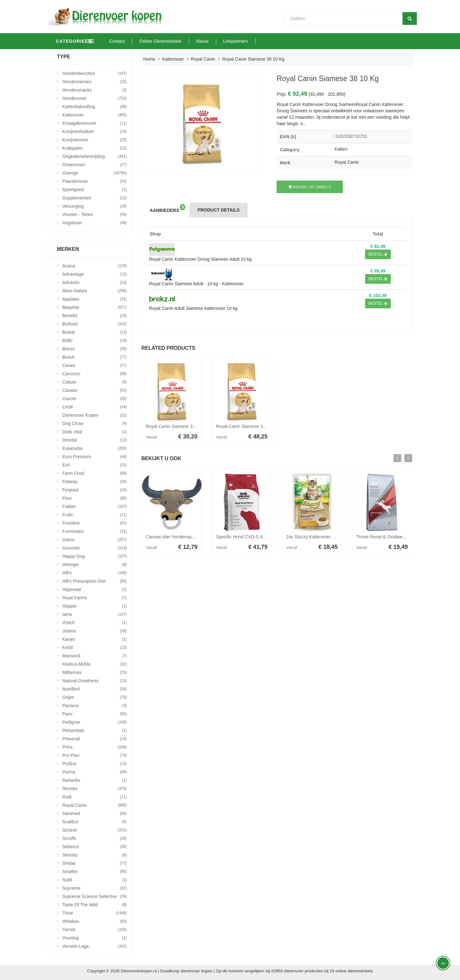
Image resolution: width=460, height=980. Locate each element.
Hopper (95, 606)
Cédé (95, 407)
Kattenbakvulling (95, 107)
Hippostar (95, 589)
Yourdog (95, 938)
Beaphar (95, 307)
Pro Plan (95, 755)
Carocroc (95, 374)
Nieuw (232, 41)
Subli (95, 880)
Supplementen (95, 198)
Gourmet (95, 548)
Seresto (95, 855)
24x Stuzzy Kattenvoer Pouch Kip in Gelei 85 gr (333, 537)
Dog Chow (95, 423)
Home (149, 59)
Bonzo (95, 349)
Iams (95, 614)
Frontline (95, 523)
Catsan (95, 382)
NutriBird (95, 689)
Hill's (95, 573)
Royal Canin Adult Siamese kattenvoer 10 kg (193, 308)
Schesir (95, 830)
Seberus (95, 847)
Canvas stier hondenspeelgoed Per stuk (186, 537)
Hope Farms (95, 598)
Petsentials (95, 730)
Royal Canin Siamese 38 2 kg (175, 426)
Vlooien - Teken (95, 214)
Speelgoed (95, 190)
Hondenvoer (95, 98)
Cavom (95, 399)
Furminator (95, 531)
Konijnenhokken (95, 131)
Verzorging (95, 206)
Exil (95, 465)
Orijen (95, 697)
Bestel (378, 254)
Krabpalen (95, 148)
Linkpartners (265, 41)
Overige (95, 173)
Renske (95, 789)
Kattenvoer (173, 59)
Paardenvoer (95, 181)
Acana (95, 266)
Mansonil (95, 656)
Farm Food (95, 473)
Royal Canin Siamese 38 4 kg (245, 426)
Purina (95, 772)
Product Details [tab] (218, 210)
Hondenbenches (95, 73)
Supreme (95, 888)
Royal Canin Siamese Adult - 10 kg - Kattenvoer (197, 284)
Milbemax (95, 672)
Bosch (95, 357)
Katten (341, 149)
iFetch (95, 623)
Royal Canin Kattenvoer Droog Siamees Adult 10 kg (200, 259)
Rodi (95, 797)
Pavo (95, 714)
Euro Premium (95, 457)
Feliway (95, 482)
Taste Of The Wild (95, 905)
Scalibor (95, 822)
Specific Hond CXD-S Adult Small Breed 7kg (260, 537)
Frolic (95, 515)
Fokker (95, 506)
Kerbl (95, 647)
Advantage (95, 274)
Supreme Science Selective (95, 896)
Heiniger (95, 565)
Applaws (95, 299)
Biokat (95, 332)
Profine (95, 764)
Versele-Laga (95, 946)
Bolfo (95, 340)
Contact (147, 41)
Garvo (95, 540)
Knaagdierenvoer (95, 123)
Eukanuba (95, 448)
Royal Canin (203, 59)
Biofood (95, 324)
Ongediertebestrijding (95, 156)
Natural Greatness (95, 681)
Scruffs (95, 838)
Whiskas (95, 921)
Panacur (95, 706)
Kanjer (95, 639)
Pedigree (95, 722)
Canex (95, 365)
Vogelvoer (95, 223)
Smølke (95, 872)
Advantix (95, 282)
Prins (95, 747)
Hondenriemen (95, 82)
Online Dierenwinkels (190, 41)
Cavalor (95, 390)
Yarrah (95, 930)
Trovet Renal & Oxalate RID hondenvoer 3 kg (401, 537)
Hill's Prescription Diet (95, 581)
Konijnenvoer (95, 140)
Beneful (95, 316)
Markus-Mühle (95, 664)
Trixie (95, 913)
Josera (95, 631)
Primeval (95, 739)
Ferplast (95, 490)
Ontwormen (95, 165)
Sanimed (95, 813)
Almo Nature (95, 291)
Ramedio (95, 780)
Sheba (95, 863)
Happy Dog (95, 556)
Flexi (95, 498)
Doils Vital (95, 432)
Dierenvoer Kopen (95, 415)
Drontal (95, 440)
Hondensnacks (95, 90)
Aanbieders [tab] (168, 209)
